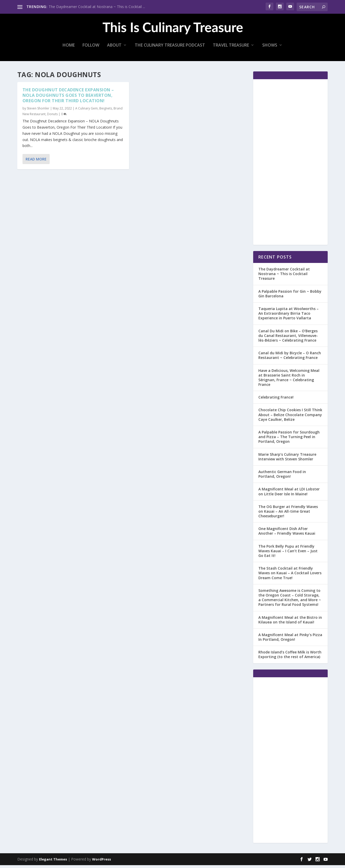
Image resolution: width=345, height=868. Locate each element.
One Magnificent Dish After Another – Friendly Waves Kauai (287, 534)
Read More (36, 162)
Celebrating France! (276, 400)
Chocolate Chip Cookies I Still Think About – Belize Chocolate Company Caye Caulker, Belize (290, 417)
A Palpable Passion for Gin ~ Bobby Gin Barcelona (290, 296)
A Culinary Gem (87, 111)
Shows (270, 48)
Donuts (52, 117)
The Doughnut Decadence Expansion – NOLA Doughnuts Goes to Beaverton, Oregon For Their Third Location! (68, 98)
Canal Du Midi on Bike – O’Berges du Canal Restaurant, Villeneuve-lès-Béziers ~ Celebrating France (288, 338)
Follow (91, 48)
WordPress (102, 862)
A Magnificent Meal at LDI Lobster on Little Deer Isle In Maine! (289, 494)
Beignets (106, 111)
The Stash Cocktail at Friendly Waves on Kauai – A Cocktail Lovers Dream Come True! (290, 576)
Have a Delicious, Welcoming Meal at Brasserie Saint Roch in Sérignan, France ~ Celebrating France (289, 380)
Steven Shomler (38, 111)
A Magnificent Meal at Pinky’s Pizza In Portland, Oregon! (290, 640)
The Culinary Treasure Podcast (170, 48)
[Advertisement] (290, 165)
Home (69, 48)
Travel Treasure (231, 48)
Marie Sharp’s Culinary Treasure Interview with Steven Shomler (287, 459)
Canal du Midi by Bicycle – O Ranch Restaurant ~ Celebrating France (290, 358)
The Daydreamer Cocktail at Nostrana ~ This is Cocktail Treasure (284, 277)
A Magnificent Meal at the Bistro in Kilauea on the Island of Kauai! (290, 622)
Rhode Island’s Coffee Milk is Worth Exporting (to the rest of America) (290, 657)
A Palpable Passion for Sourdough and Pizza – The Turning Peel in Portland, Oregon (289, 440)
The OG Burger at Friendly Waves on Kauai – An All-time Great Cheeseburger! (288, 514)
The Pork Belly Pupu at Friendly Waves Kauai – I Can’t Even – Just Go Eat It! (288, 554)
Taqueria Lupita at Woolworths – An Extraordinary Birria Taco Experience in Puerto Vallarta (288, 316)
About (114, 48)
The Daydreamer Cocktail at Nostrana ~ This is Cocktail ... (97, 7)
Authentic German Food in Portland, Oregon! (282, 477)
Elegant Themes (53, 862)
